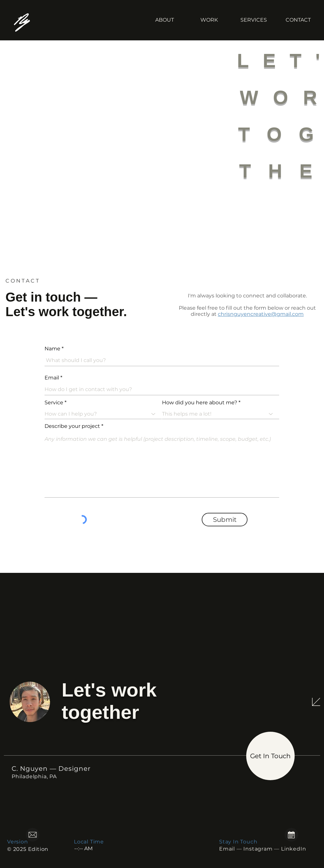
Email (52, 378)
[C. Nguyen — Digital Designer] (27, 20)
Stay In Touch (238, 842)
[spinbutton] (93, 848)
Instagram (258, 849)
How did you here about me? (200, 403)
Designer (75, 769)
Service (54, 403)
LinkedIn (294, 849)
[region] (49, 835)
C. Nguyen (30, 769)
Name (52, 349)
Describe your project (72, 426)
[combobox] (221, 414)
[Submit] (225, 520)
